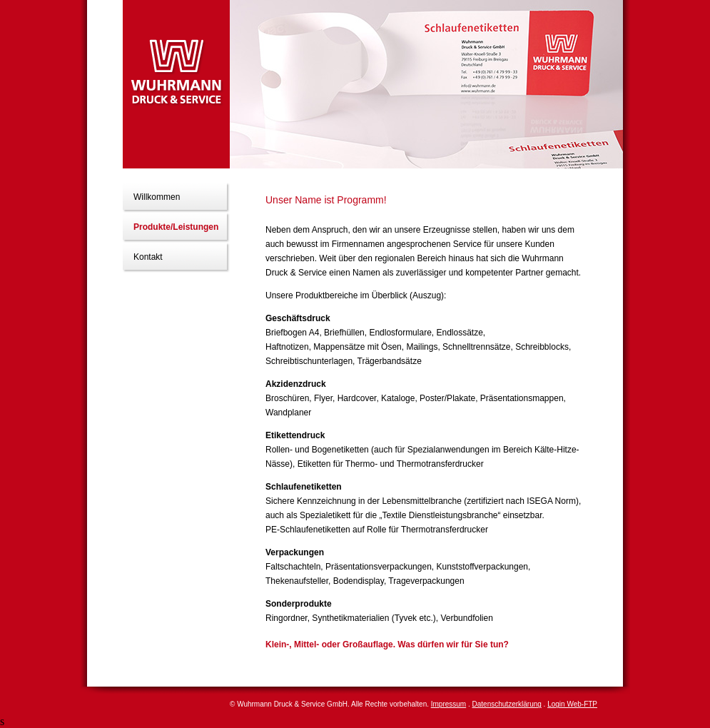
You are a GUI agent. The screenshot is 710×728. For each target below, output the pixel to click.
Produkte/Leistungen (176, 227)
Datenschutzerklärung (507, 704)
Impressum (448, 704)
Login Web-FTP (572, 704)
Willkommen (157, 197)
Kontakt (148, 257)
